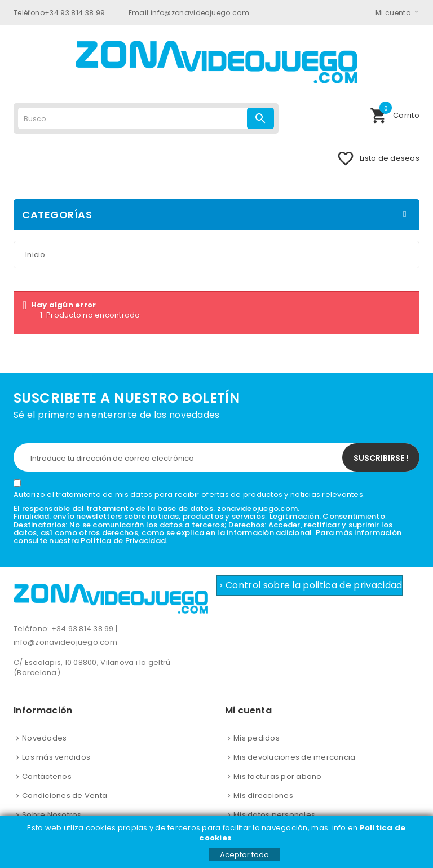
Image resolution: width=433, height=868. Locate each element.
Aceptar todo (244, 855)
